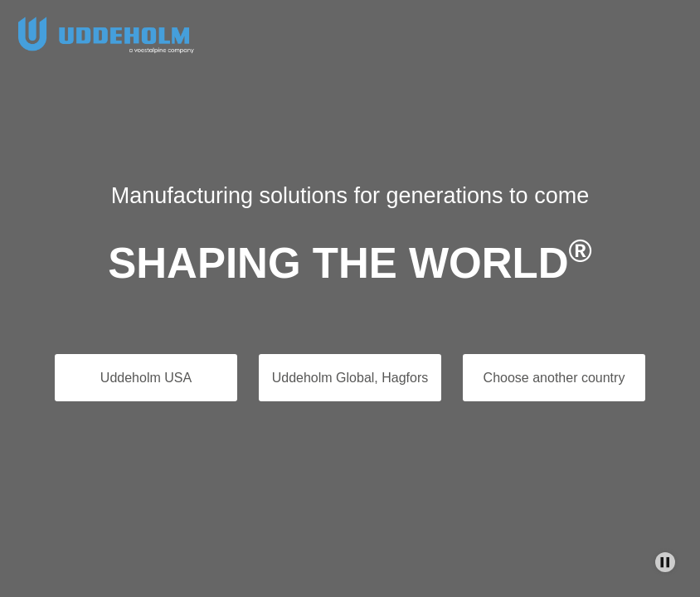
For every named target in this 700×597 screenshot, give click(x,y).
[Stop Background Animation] (665, 562)
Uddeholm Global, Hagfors (350, 378)
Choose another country (554, 378)
